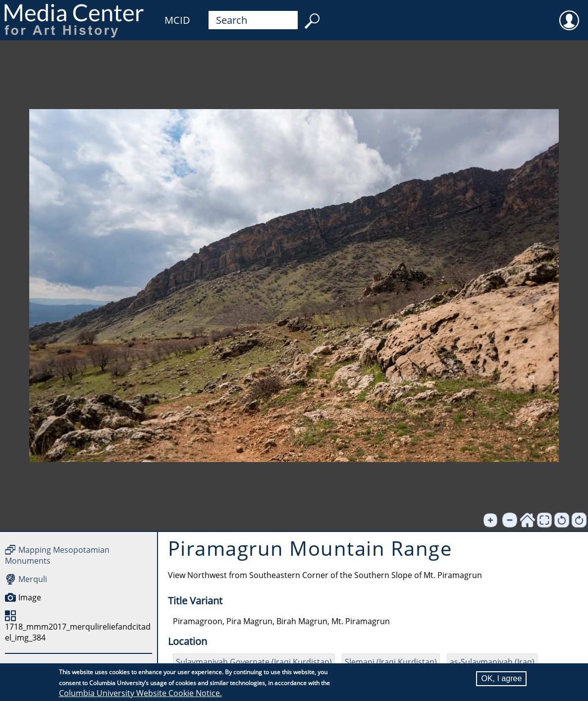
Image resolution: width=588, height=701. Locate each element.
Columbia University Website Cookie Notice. (140, 693)
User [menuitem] (569, 14)
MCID (177, 20)
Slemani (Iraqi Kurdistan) (391, 662)
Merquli (33, 579)
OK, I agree (501, 678)
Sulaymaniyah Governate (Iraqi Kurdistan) (254, 662)
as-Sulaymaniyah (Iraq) (492, 662)
